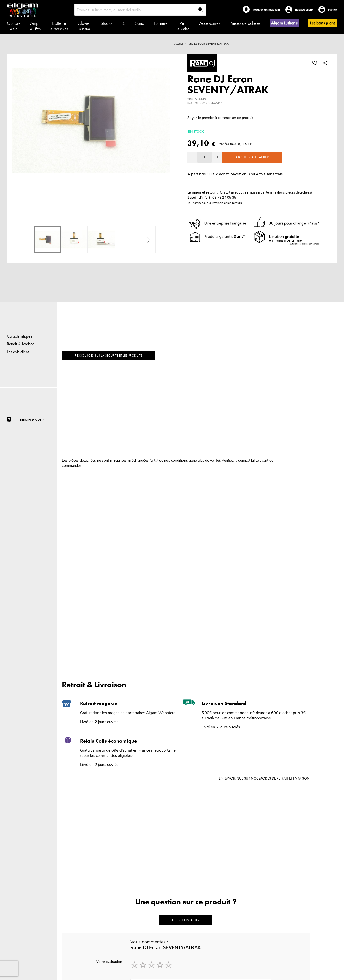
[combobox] (140, 10)
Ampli (35, 26)
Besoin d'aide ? (32, 420)
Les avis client (18, 352)
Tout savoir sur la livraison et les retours (215, 203)
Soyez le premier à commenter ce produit (220, 118)
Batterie (59, 26)
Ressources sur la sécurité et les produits (109, 355)
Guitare (14, 26)
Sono (140, 23)
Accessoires (210, 23)
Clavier (84, 26)
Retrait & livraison (21, 344)
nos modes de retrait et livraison (280, 778)
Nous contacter (186, 920)
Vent (183, 26)
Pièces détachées (245, 23)
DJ (123, 23)
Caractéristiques (20, 336)
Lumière (161, 23)
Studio (106, 23)
